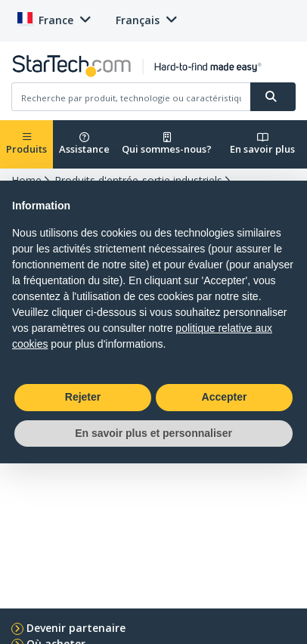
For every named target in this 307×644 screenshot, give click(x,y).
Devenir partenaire (76, 628)
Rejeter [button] (83, 397)
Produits (26, 144)
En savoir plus (262, 144)
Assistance (84, 144)
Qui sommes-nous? (167, 144)
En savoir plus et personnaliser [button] (153, 433)
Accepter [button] (225, 397)
